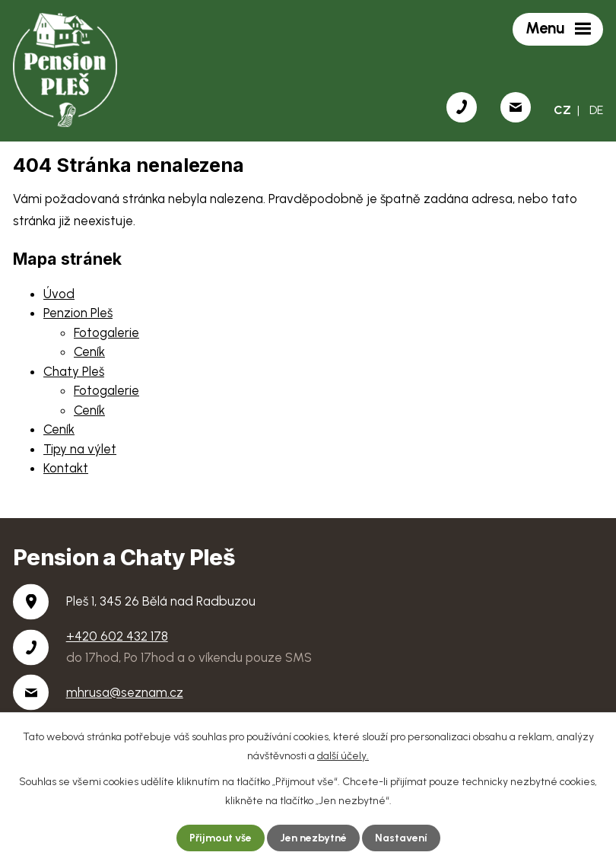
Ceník (89, 351)
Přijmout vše (221, 838)
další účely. (343, 756)
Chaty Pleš (74, 371)
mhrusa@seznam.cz (125, 692)
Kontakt (66, 468)
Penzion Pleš (78, 313)
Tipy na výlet (80, 449)
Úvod (59, 294)
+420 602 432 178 (117, 636)
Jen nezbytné (313, 838)
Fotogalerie (106, 332)
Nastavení (401, 838)
